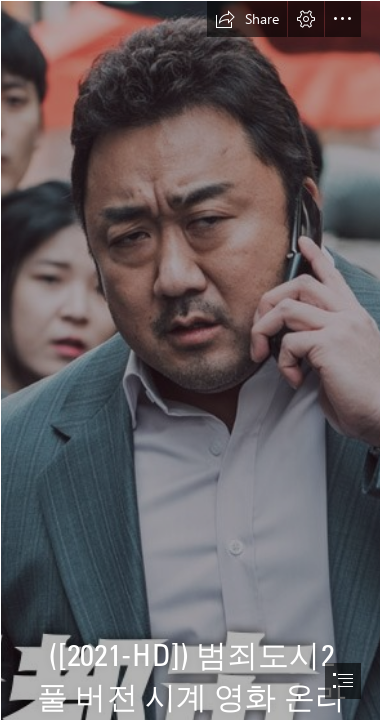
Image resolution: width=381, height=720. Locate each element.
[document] (190, 360)
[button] (247, 19)
